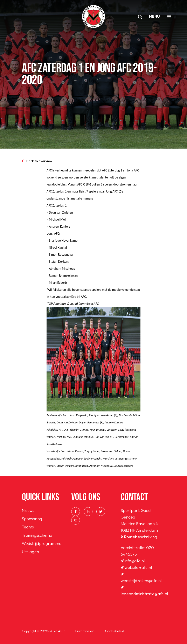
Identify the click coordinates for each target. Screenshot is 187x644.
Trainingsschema (37, 535)
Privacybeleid (85, 631)
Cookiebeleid (115, 631)
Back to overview (37, 161)
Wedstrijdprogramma (42, 543)
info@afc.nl (133, 561)
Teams (28, 527)
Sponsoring (32, 519)
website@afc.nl (136, 567)
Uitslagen (30, 552)
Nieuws (28, 510)
